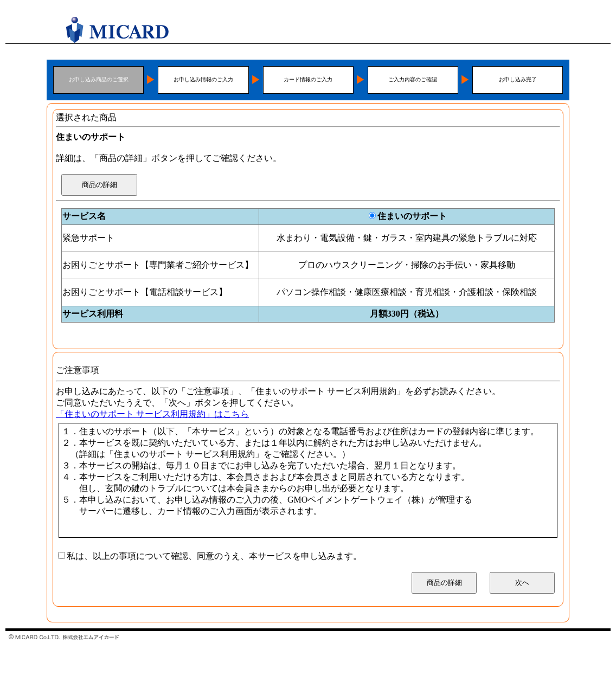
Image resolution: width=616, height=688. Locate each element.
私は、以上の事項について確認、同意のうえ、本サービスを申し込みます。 (214, 556)
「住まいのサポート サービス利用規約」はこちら (152, 414)
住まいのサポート (412, 216)
